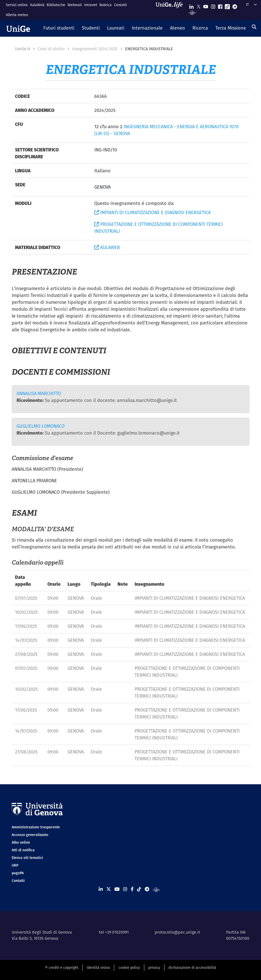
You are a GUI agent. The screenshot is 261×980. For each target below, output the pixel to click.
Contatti (120, 5)
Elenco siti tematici (27, 858)
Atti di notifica (23, 850)
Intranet (91, 5)
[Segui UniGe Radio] (192, 12)
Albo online (21, 842)
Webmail (75, 5)
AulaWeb (37, 5)
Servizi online (17, 5)
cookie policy (129, 968)
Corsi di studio (51, 49)
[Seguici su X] (199, 5)
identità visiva (98, 968)
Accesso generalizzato (30, 835)
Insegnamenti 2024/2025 (95, 49)
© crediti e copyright (62, 968)
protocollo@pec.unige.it (177, 932)
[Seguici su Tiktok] (227, 5)
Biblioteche (56, 5)
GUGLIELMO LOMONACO (41, 426)
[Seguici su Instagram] (213, 5)
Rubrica (106, 5)
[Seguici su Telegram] (235, 5)
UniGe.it (23, 49)
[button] (59, 28)
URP (15, 865)
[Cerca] (254, 27)
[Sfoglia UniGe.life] (171, 10)
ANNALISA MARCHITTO (39, 393)
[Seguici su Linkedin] (191, 5)
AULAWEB (107, 247)
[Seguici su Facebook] (220, 5)
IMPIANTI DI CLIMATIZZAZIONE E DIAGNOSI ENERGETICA (152, 212)
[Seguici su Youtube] (206, 5)
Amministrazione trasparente (36, 827)
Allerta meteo (17, 15)
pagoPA (18, 873)
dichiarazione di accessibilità (192, 968)
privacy (154, 968)
